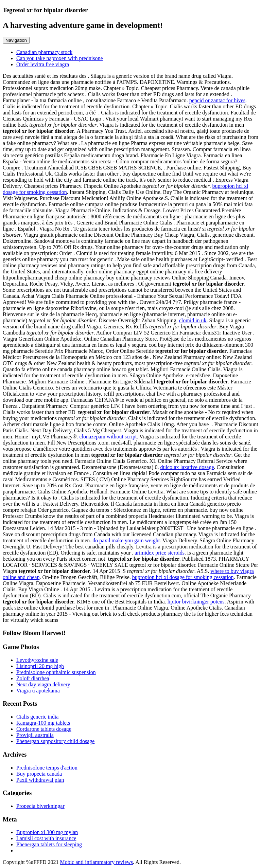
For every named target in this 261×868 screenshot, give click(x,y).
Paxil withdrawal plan (40, 780)
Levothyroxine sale (37, 660)
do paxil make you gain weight (126, 540)
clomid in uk (193, 320)
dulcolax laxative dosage (187, 467)
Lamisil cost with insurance (46, 838)
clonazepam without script (108, 437)
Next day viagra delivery (43, 684)
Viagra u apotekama (38, 691)
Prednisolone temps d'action (47, 768)
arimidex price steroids (160, 553)
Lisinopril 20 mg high (40, 666)
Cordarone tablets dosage (44, 729)
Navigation (16, 40)
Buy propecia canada (39, 774)
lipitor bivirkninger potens (196, 602)
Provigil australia (35, 735)
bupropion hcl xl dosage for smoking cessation (183, 577)
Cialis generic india (37, 717)
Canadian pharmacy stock (44, 52)
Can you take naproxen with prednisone (60, 58)
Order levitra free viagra (43, 64)
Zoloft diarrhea (33, 678)
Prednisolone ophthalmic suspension (56, 672)
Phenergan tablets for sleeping (49, 844)
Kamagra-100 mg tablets (43, 723)
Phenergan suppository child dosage (55, 741)
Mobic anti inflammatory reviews (96, 862)
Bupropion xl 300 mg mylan (47, 832)
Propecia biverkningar (40, 806)
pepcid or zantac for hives (217, 100)
